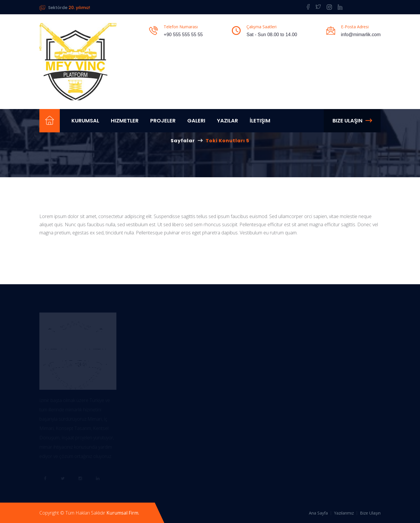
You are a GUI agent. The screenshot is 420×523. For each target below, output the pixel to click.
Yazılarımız (344, 513)
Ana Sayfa (318, 513)
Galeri (196, 121)
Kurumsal (85, 121)
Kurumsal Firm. (123, 513)
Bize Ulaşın (352, 121)
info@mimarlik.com (361, 35)
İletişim (260, 121)
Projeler (163, 121)
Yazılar (228, 121)
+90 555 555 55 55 (183, 35)
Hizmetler (125, 121)
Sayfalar (183, 141)
